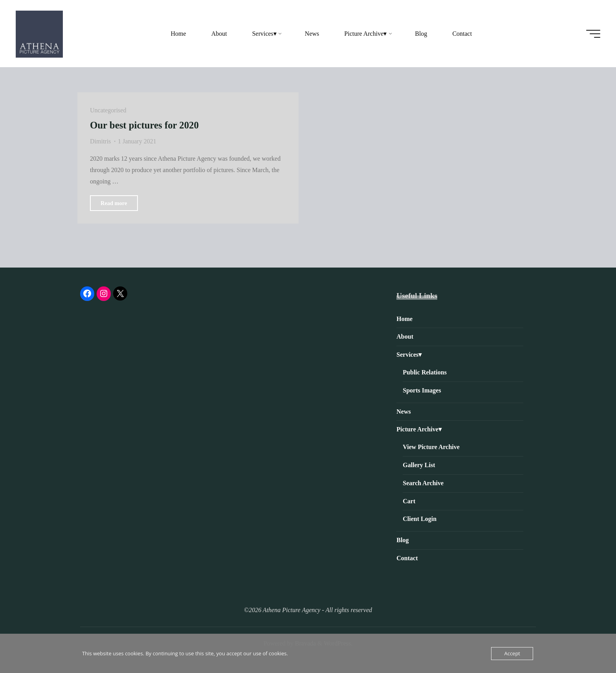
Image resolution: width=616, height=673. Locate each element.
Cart (409, 501)
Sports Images (422, 390)
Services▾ (409, 355)
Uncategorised (108, 110)
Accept (512, 653)
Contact (407, 558)
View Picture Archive (431, 447)
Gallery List (419, 465)
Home (404, 319)
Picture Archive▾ (419, 429)
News (403, 412)
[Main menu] (593, 34)
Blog (402, 540)
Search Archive (423, 483)
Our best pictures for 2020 (144, 125)
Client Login (420, 519)
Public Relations (425, 372)
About (405, 336)
